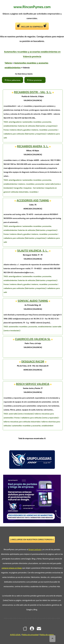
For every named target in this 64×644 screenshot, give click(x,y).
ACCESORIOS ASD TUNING (33, 201)
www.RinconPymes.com (32, 7)
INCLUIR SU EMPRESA (32, 26)
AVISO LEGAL (15, 635)
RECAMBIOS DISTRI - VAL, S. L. (33, 92)
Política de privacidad (30, 635)
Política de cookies (47, 635)
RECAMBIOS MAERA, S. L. (33, 146)
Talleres (8, 63)
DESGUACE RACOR (33, 362)
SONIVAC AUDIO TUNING (33, 301)
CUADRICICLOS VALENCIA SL (33, 339)
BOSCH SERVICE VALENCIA (33, 384)
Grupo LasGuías (35, 550)
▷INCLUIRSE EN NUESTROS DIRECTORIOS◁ (32, 539)
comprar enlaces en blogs (12, 568)
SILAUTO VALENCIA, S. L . (33, 251)
